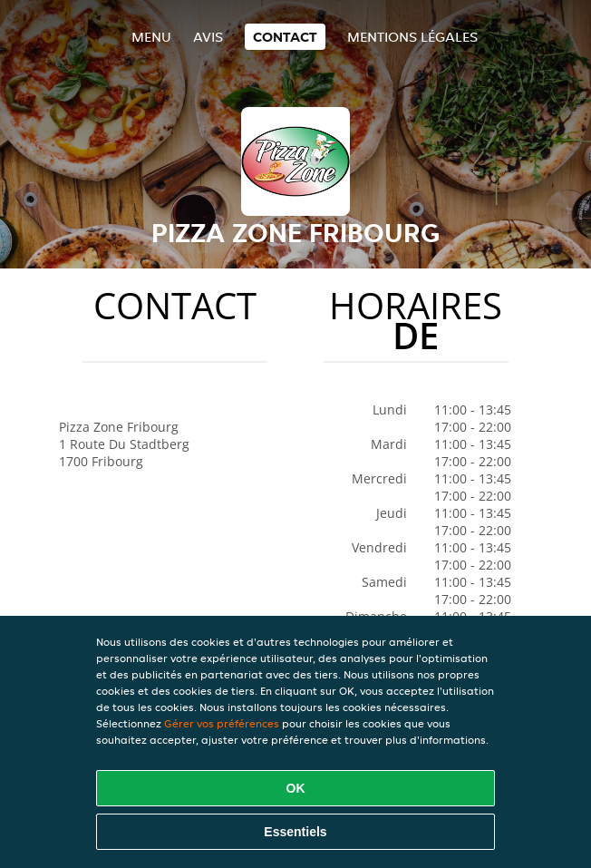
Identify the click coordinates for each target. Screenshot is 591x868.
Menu (151, 37)
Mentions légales (412, 37)
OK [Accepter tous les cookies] (296, 788)
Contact (285, 37)
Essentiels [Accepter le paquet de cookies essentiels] (295, 832)
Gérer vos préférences (222, 723)
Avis (208, 37)
